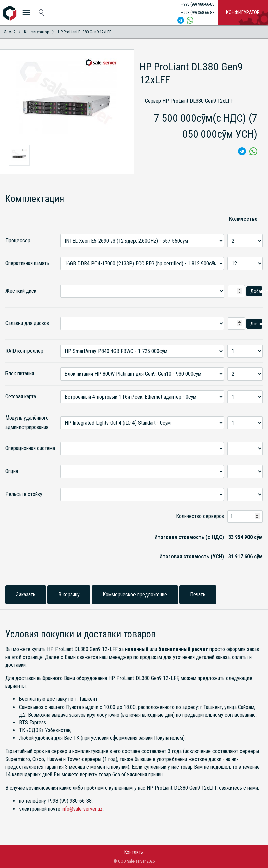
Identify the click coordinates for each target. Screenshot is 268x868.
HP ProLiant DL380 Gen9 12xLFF (85, 32)
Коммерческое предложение (135, 595)
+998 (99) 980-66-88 (198, 4)
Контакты (134, 852)
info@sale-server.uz (82, 809)
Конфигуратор (243, 12)
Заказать (26, 595)
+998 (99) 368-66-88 (198, 13)
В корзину (69, 595)
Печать (198, 595)
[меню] (26, 13)
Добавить (256, 291)
